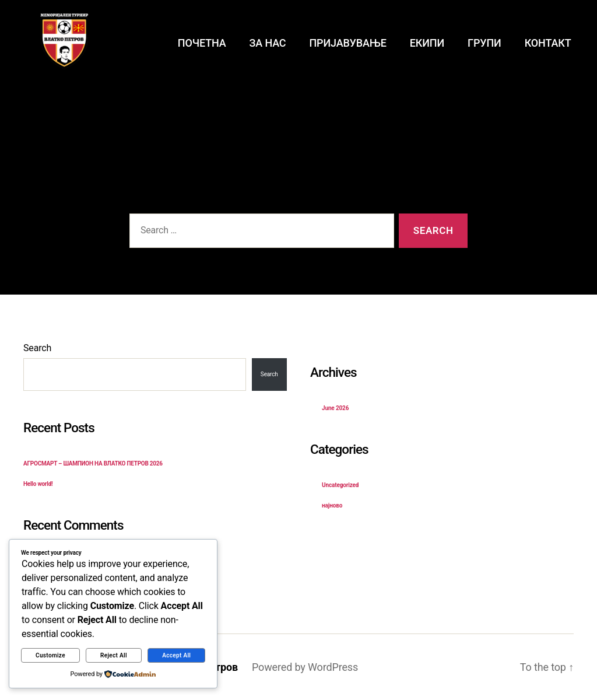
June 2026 (335, 408)
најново (332, 505)
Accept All (176, 655)
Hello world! (38, 484)
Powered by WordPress (305, 667)
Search (37, 348)
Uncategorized (340, 485)
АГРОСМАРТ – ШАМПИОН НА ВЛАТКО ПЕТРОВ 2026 (93, 463)
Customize (50, 655)
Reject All (114, 655)
